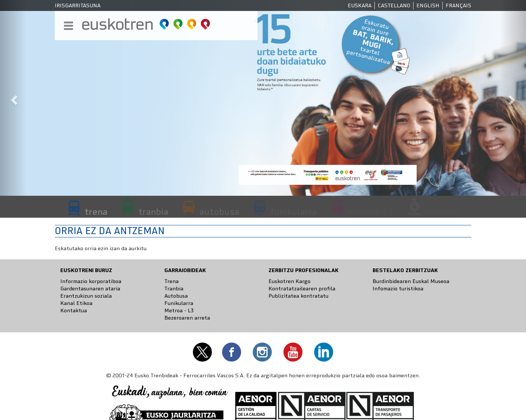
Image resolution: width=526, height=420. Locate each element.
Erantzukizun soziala (86, 296)
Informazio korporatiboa (91, 281)
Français (458, 5)
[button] (13, 98)
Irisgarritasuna (78, 5)
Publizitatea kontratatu (298, 296)
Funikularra (179, 303)
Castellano (394, 5)
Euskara (360, 5)
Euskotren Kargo (289, 281)
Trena (171, 281)
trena (96, 211)
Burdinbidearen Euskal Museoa (411, 281)
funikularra (294, 211)
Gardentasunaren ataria (90, 289)
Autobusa (176, 296)
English (428, 5)
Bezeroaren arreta (187, 318)
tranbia (153, 211)
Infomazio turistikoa (398, 289)
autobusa (219, 211)
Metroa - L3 (179, 310)
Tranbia (174, 289)
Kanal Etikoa (76, 303)
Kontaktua (74, 310)
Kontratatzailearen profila (302, 289)
